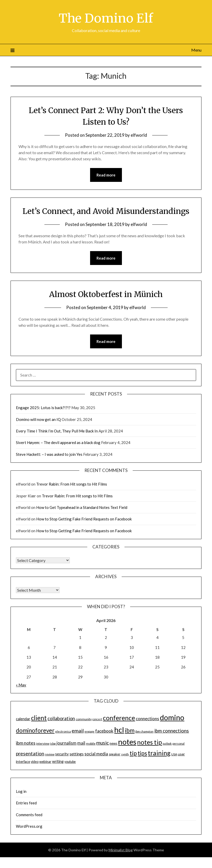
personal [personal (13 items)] (179, 743)
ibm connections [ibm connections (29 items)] (172, 731)
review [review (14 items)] (50, 754)
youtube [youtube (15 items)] (70, 762)
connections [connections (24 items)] (147, 719)
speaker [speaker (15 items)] (115, 754)
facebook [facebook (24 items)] (104, 731)
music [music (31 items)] (103, 743)
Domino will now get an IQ (38, 419)
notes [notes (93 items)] (127, 742)
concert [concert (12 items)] (97, 719)
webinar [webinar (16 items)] (45, 762)
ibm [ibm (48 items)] (130, 730)
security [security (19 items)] (62, 754)
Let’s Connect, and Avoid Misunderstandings (106, 211)
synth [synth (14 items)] (125, 754)
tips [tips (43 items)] (142, 753)
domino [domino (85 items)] (172, 717)
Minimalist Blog (121, 850)
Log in (21, 791)
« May (21, 685)
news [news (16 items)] (113, 743)
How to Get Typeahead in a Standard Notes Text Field (82, 507)
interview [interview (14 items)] (43, 743)
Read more (106, 175)
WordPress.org (29, 826)
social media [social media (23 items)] (96, 754)
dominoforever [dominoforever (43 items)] (35, 730)
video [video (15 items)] (35, 762)
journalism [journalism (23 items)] (66, 743)
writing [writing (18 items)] (58, 761)
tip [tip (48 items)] (133, 753)
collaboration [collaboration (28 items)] (61, 718)
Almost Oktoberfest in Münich (106, 294)
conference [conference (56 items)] (119, 718)
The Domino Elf (106, 18)
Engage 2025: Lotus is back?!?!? (43, 408)
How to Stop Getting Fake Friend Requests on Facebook (84, 519)
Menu (196, 50)
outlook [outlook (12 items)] (167, 743)
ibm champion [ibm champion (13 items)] (144, 731)
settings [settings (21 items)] (77, 754)
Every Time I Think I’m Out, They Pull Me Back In (57, 431)
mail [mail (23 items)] (81, 743)
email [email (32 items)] (78, 731)
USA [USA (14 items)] (174, 754)
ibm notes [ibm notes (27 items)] (26, 743)
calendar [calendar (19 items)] (23, 719)
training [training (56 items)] (159, 753)
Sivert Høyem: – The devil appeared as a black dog (58, 442)
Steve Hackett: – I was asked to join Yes (49, 454)
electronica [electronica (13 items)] (63, 731)
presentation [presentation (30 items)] (30, 753)
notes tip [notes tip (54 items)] (150, 742)
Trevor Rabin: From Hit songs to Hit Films (72, 484)
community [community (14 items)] (84, 719)
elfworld (139, 135)
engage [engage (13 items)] (89, 731)
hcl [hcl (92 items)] (119, 730)
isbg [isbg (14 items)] (53, 743)
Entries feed (26, 803)
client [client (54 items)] (39, 718)
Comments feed (29, 815)
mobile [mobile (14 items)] (91, 743)
